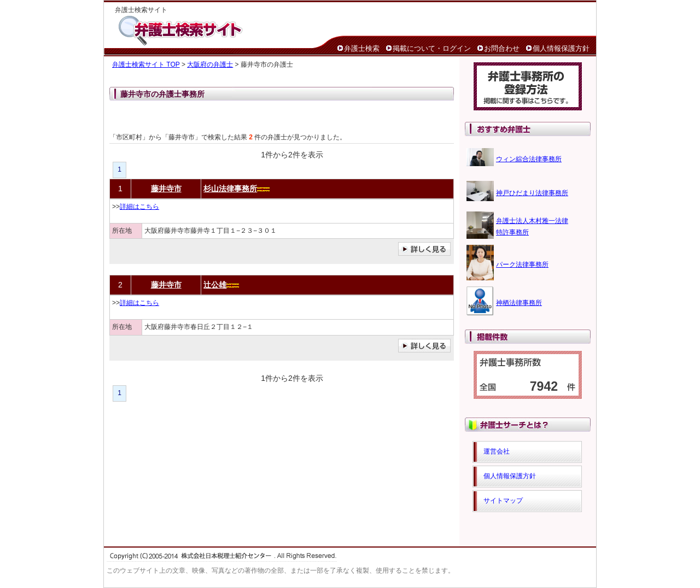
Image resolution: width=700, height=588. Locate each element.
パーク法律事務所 (522, 264)
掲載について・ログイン (432, 48)
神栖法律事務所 (519, 303)
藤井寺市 (166, 189)
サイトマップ (503, 501)
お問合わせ (502, 48)
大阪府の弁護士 (210, 64)
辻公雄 (215, 285)
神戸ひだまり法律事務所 (532, 193)
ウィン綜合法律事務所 (529, 159)
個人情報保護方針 (561, 48)
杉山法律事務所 (230, 189)
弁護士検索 (362, 48)
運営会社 (497, 451)
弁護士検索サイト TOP (146, 64)
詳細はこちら (139, 207)
